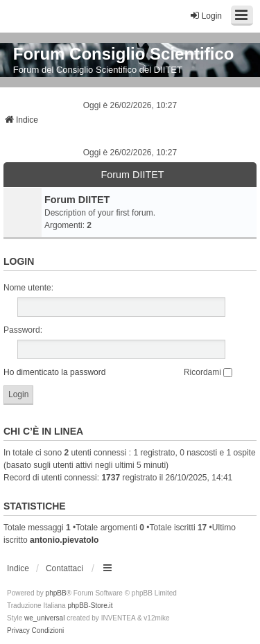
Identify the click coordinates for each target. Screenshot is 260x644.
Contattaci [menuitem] (64, 568)
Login (19, 261)
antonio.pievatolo (64, 540)
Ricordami (208, 372)
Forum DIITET (132, 175)
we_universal (44, 618)
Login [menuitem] (206, 16)
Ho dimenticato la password (54, 372)
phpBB (56, 593)
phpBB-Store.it (90, 606)
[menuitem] (18, 631)
